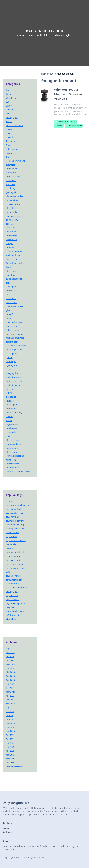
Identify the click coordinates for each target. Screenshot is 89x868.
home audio (11, 232)
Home (44, 74)
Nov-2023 (10, 723)
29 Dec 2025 (62, 122)
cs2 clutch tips (12, 533)
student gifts (12, 342)
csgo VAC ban (12, 596)
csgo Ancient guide (15, 564)
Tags (52, 74)
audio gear (11, 287)
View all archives (14, 767)
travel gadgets (13, 354)
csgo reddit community (17, 588)
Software (10, 110)
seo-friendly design (15, 513)
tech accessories (13, 177)
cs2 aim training (13, 517)
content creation (13, 385)
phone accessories (14, 196)
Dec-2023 (10, 739)
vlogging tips (12, 373)
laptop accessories (14, 306)
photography (12, 220)
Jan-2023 (10, 668)
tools (8, 283)
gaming (9, 358)
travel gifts (11, 181)
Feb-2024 (10, 743)
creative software (14, 556)
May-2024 (10, 692)
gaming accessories (15, 216)
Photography (12, 118)
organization (12, 424)
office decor (11, 208)
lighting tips (11, 365)
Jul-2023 (10, 715)
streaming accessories (16, 346)
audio (9, 436)
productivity (11, 212)
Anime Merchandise (15, 263)
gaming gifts (12, 192)
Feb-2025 (10, 747)
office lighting (12, 405)
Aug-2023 (10, 676)
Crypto (9, 267)
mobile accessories (15, 334)
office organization (14, 350)
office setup (11, 452)
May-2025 (10, 759)
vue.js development (15, 611)
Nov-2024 (10, 731)
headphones (12, 409)
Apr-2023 (10, 696)
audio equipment (14, 255)
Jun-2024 (10, 660)
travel (9, 369)
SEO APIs (10, 393)
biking (9, 318)
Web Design (11, 98)
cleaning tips (12, 200)
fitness (9, 295)
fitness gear (11, 271)
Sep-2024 (10, 649)
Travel (9, 157)
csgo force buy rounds (16, 603)
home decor (11, 259)
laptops (9, 417)
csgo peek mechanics (16, 540)
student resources (14, 377)
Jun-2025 (10, 763)
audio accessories (14, 279)
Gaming (10, 94)
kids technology (13, 330)
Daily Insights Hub (44, 31)
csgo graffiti (11, 537)
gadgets (10, 224)
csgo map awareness (16, 568)
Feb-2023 (10, 684)
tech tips (10, 247)
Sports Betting (13, 464)
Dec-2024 (10, 653)
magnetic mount (74, 126)
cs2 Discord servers (15, 521)
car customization (14, 580)
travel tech (11, 432)
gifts (8, 310)
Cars (8, 90)
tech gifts (10, 314)
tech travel (11, 291)
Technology (11, 141)
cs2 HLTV (10, 548)
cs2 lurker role (12, 584)
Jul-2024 (10, 719)
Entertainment (13, 149)
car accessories (13, 204)
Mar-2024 (10, 704)
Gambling (10, 188)
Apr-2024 (10, 656)
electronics (11, 397)
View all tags (12, 619)
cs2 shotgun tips (13, 615)
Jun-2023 (10, 700)
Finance (9, 145)
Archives (7, 832)
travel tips (10, 389)
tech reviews (12, 236)
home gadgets (13, 448)
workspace (11, 173)
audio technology (14, 322)
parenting (10, 275)
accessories (11, 228)
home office (11, 302)
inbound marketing (15, 525)
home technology (14, 413)
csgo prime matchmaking (18, 505)
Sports (9, 129)
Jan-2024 (10, 727)
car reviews (11, 501)
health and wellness (15, 338)
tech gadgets (12, 169)
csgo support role (14, 509)
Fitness (9, 133)
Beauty (9, 106)
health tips (11, 361)
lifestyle (9, 243)
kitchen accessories (15, 456)
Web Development (14, 125)
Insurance (10, 153)
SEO (8, 102)
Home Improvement (15, 161)
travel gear (11, 299)
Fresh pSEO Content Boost (18, 472)
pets (8, 572)
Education (10, 137)
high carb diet (12, 599)
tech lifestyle (12, 428)
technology (11, 165)
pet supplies (11, 240)
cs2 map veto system (15, 529)
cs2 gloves (11, 607)
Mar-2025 (10, 755)
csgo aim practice (14, 560)
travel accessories (14, 251)
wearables (11, 184)
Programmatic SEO (15, 468)
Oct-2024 (10, 712)
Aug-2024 (10, 680)
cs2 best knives (13, 576)
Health (9, 122)
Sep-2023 (10, 708)
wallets (9, 420)
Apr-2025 (10, 751)
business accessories (15, 381)
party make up (13, 544)
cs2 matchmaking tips (16, 552)
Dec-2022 (10, 735)
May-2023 (10, 664)
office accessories (14, 440)
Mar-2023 (10, 672)
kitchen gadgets (13, 444)
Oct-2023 (10, 688)
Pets (8, 114)
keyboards (11, 401)
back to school (13, 326)
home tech (11, 460)
